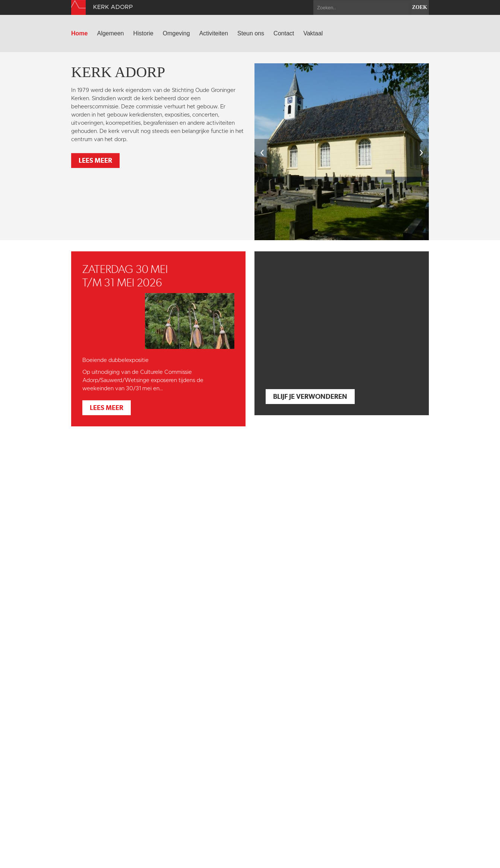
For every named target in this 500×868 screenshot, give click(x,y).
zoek (420, 7)
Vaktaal (313, 33)
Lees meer (95, 160)
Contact (284, 33)
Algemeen (110, 33)
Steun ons (251, 33)
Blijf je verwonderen (310, 396)
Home (79, 33)
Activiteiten (214, 33)
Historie (143, 33)
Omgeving (176, 33)
